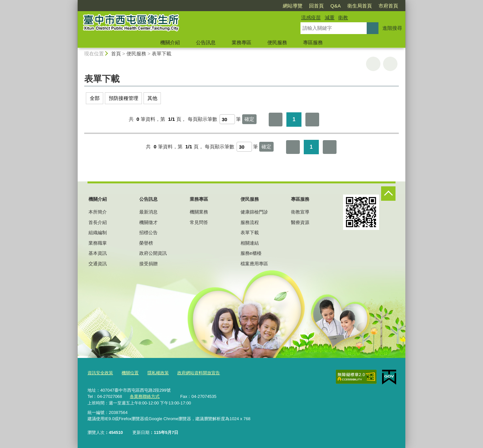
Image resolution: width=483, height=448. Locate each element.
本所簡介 (98, 212)
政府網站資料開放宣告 (199, 373)
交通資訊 (98, 264)
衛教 (343, 18)
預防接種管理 (124, 98)
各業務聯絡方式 (145, 396)
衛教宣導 (300, 212)
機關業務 (199, 212)
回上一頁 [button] (390, 64)
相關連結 (250, 243)
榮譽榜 (146, 243)
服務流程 (250, 222)
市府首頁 (388, 6)
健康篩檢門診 (254, 212)
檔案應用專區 (254, 264)
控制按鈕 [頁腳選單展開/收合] (388, 194)
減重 (330, 18)
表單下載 (162, 54)
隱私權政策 (158, 373)
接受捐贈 (148, 264)
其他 (152, 98)
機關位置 (130, 373)
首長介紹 (98, 222)
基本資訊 (98, 253)
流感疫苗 (311, 18)
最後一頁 (312, 120)
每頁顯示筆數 (203, 119)
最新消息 (148, 212)
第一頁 (276, 120)
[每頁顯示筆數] (227, 119)
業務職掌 (98, 243)
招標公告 (148, 233)
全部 (95, 98)
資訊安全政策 (100, 373)
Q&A (336, 6)
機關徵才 (148, 222)
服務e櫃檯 (251, 253)
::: (75, 3)
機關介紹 (170, 42)
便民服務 (277, 42)
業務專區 (241, 42)
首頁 (116, 54)
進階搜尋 (392, 28)
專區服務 (313, 42)
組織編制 (98, 233)
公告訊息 (206, 42)
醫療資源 (300, 222)
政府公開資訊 (153, 253)
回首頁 (316, 6)
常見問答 (199, 222)
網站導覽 (293, 6)
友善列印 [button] (373, 64)
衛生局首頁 (360, 6)
